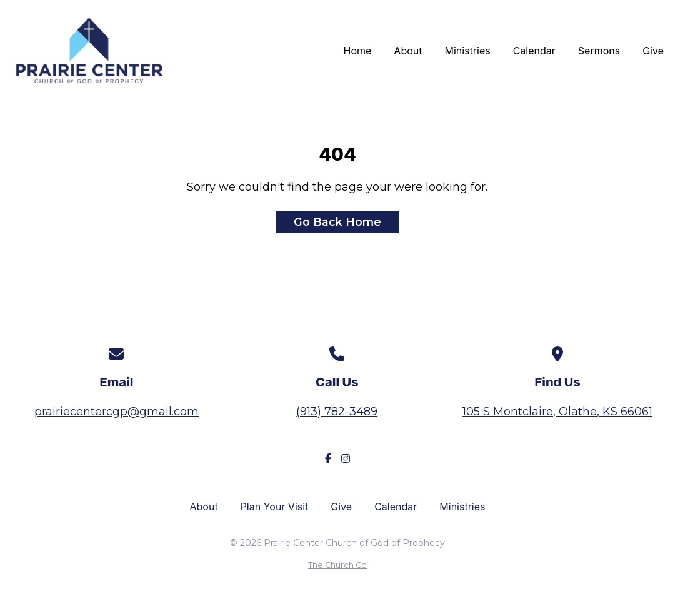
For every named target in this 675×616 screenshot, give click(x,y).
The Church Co (337, 565)
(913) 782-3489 (337, 412)
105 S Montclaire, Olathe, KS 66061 (557, 412)
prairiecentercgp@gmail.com (117, 412)
